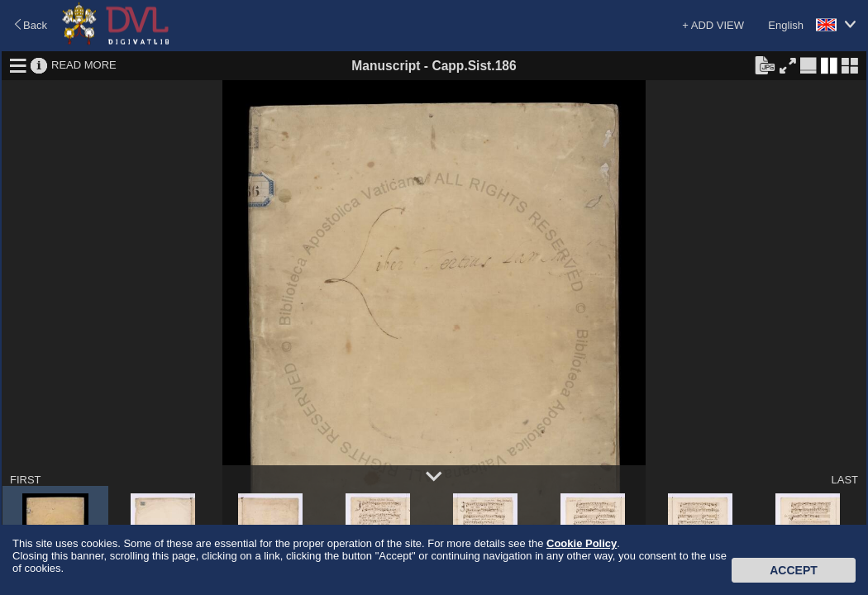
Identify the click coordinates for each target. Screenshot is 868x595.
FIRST (26, 480)
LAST (844, 480)
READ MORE (84, 65)
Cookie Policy (582, 543)
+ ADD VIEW (713, 25)
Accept (794, 570)
